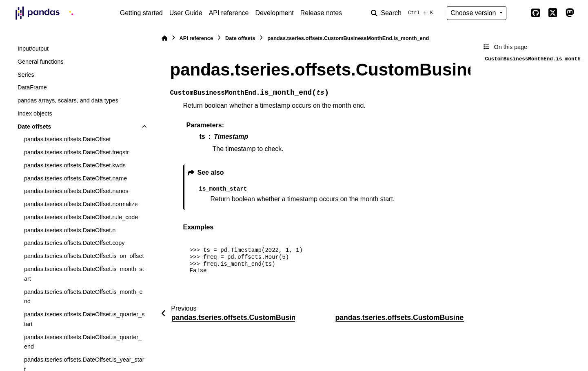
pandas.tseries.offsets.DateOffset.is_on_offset (84, 256)
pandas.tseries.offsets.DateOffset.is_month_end (83, 297)
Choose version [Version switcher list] (474, 13)
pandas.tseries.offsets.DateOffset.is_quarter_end (83, 342)
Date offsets (34, 127)
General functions (41, 62)
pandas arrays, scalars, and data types (68, 100)
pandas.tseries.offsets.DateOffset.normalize (81, 204)
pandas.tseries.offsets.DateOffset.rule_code (81, 217)
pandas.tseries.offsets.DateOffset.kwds (75, 165)
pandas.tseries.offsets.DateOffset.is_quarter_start (84, 319)
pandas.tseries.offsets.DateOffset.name (75, 178)
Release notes (321, 13)
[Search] (404, 13)
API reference (229, 13)
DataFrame (32, 87)
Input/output (33, 49)
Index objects (35, 113)
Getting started (141, 13)
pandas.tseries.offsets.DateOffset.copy (74, 243)
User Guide (186, 13)
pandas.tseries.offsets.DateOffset (67, 139)
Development (274, 13)
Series (26, 75)
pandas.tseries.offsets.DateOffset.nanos (76, 191)
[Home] (164, 38)
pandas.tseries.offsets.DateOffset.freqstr (77, 152)
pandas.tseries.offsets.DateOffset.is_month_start (84, 274)
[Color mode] (519, 13)
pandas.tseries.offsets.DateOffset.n (70, 230)
